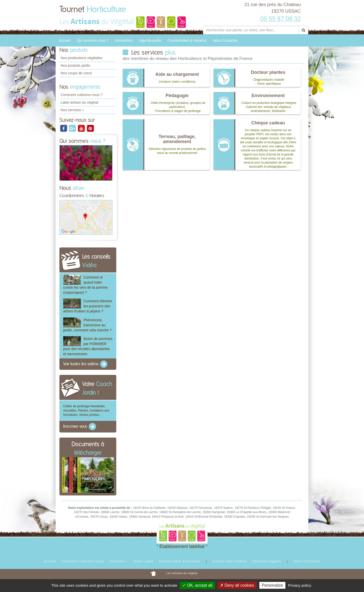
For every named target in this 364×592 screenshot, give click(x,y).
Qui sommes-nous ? (93, 40)
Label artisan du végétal (79, 102)
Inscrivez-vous (80, 427)
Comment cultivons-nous (83, 561)
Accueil (65, 40)
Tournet (93, 10)
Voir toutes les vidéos (86, 364)
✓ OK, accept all (197, 585)
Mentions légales (267, 561)
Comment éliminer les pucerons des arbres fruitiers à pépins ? (88, 306)
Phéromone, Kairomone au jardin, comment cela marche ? (87, 325)
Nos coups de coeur (76, 73)
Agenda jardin (150, 40)
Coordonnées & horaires (180, 561)
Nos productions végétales (82, 58)
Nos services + (72, 110)
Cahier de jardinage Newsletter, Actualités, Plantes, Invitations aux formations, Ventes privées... (86, 411)
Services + (119, 561)
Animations (124, 40)
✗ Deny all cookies (237, 585)
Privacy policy (300, 585)
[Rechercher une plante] (251, 30)
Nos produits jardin (75, 65)
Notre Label (143, 561)
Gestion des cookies (230, 561)
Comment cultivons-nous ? (82, 95)
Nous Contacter (225, 40)
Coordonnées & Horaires (187, 40)
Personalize (272, 585)
